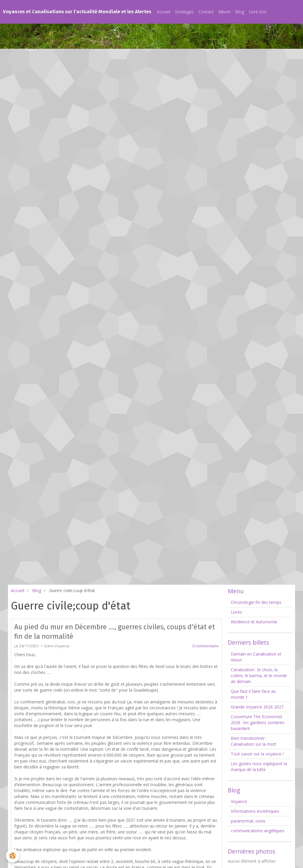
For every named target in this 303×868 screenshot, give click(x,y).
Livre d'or (258, 12)
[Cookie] (13, 856)
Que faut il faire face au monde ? (253, 694)
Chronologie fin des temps (256, 602)
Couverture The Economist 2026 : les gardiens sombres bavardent (258, 722)
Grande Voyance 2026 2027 (257, 707)
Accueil (163, 12)
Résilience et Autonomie (254, 622)
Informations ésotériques (255, 811)
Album (224, 12)
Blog (240, 12)
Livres (236, 612)
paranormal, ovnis (248, 821)
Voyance (62, 646)
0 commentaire (206, 646)
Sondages (184, 12)
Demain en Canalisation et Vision (256, 657)
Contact (206, 12)
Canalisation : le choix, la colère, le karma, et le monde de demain (259, 676)
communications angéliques (258, 831)
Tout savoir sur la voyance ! (257, 754)
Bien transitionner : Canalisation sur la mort (254, 741)
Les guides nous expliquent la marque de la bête (259, 767)
